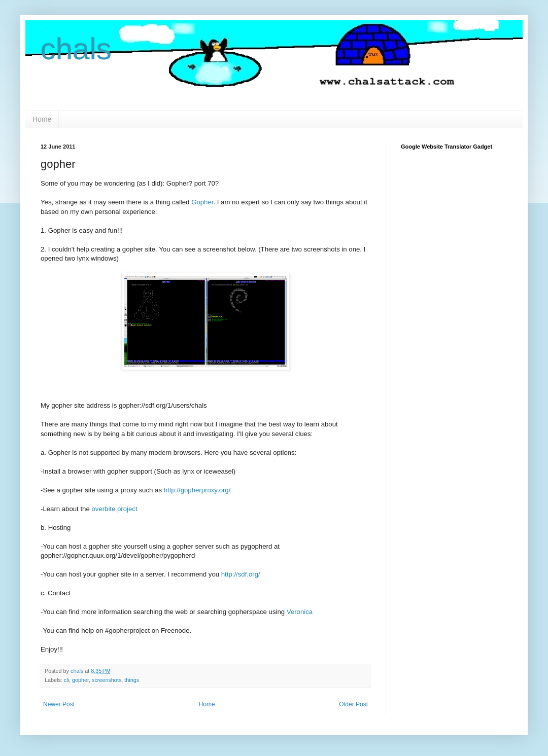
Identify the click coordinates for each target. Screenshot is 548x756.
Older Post (353, 704)
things (132, 680)
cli (66, 680)
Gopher (202, 202)
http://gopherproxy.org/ (197, 490)
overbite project (114, 509)
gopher (80, 680)
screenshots (107, 680)
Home (42, 119)
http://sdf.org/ (241, 574)
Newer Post (59, 704)
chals (76, 49)
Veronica (300, 612)
